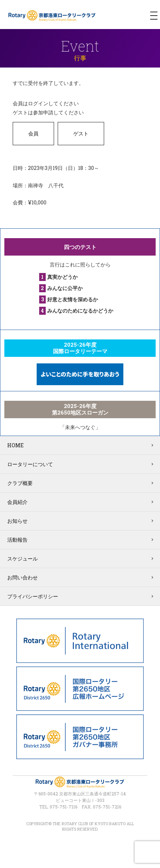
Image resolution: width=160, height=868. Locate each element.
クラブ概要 (20, 483)
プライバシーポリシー (33, 596)
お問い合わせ (22, 577)
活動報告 (17, 540)
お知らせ (17, 521)
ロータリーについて (30, 464)
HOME (15, 445)
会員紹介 (17, 502)
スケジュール (22, 559)
